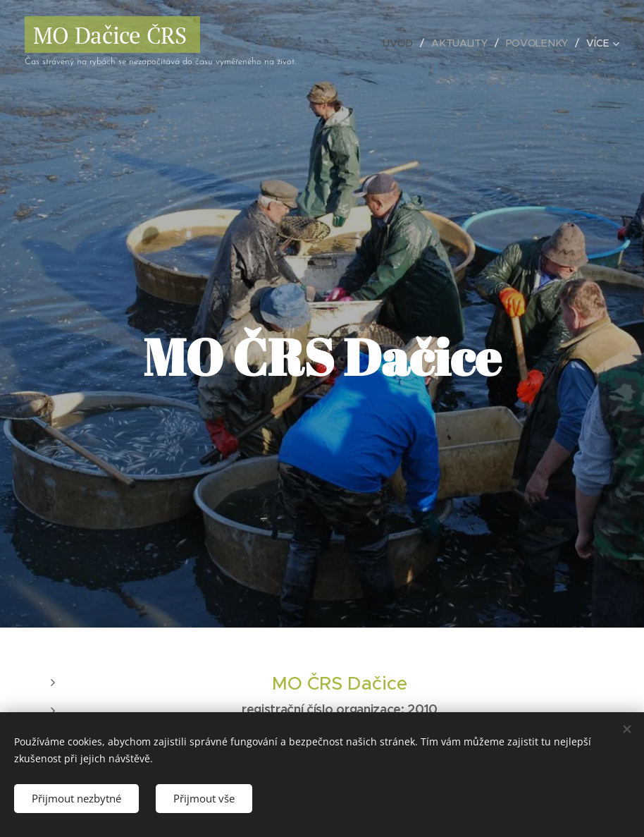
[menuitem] (401, 43)
